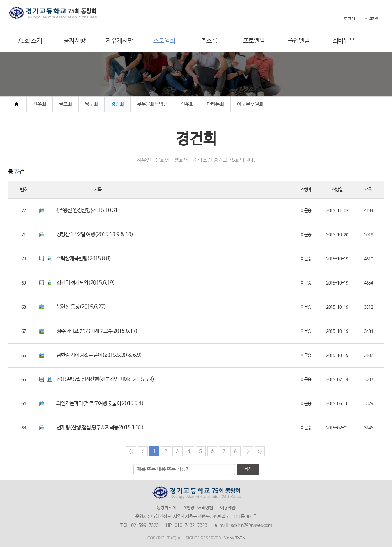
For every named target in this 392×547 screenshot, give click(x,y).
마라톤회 (215, 104)
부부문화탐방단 (152, 104)
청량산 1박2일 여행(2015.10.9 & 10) (95, 235)
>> (260, 452)
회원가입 (372, 19)
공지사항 (75, 41)
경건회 (118, 104)
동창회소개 (166, 508)
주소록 (209, 41)
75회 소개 (30, 41)
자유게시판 (119, 41)
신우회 (187, 104)
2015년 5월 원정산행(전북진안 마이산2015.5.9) (105, 379)
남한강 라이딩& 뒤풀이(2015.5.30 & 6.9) (99, 355)
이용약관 (228, 508)
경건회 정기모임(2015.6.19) (86, 283)
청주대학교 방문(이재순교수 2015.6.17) (97, 331)
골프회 (66, 104)
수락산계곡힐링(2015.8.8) (84, 259)
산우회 (40, 104)
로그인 (349, 19)
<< (131, 452)
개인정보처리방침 (198, 508)
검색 (248, 469)
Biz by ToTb (234, 538)
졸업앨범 (299, 41)
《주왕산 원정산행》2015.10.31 (87, 210)
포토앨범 (254, 41)
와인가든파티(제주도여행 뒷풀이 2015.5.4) (100, 404)
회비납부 (344, 41)
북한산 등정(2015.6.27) (81, 307)
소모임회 (164, 41)
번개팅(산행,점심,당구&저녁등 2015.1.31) (100, 428)
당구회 (92, 104)
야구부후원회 (250, 104)
